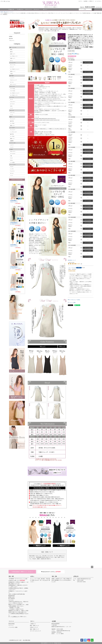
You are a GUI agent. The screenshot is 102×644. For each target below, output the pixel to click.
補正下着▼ (12, 76)
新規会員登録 (11, 624)
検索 (93, 9)
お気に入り (20, 9)
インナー (12, 147)
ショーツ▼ (12, 97)
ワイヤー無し (13, 89)
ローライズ (12, 104)
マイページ (29, 9)
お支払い (32, 576)
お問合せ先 (76, 576)
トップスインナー (14, 132)
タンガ (11, 99)
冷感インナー (13, 58)
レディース (12, 113)
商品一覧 (11, 9)
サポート (32, 621)
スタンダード (13, 102)
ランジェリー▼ (12, 63)
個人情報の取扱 (27, 640)
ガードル (12, 82)
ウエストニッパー (14, 80)
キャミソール (13, 65)
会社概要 (54, 621)
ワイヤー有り (13, 91)
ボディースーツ (13, 84)
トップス (12, 169)
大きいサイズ (13, 151)
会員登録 (86, 1)
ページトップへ (92, 567)
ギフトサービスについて (35, 631)
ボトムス (12, 173)
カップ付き (12, 123)
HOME (2, 12)
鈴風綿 (11, 36)
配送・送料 (11, 576)
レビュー (37, 9)
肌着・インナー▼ (13, 47)
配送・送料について (34, 626)
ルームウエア (13, 154)
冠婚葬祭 (12, 141)
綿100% (11, 39)
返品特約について (72, 260)
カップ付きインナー (14, 56)
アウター (12, 167)
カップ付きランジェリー (15, 69)
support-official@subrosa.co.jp (84, 579)
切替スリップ (13, 71)
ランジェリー (11, 12)
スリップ (12, 67)
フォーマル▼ (12, 128)
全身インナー (13, 54)
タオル (11, 160)
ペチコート (12, 41)
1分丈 (11, 106)
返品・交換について (34, 629)
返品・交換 (54, 576)
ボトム (11, 61)
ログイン (81, 1)
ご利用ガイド (91, 1)
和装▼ (11, 117)
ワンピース (12, 171)
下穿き (11, 74)
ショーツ (12, 145)
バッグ (11, 176)
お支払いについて (34, 627)
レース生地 (12, 162)
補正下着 (12, 121)
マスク (11, 158)
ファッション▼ (12, 165)
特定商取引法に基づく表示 (16, 640)
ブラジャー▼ (12, 87)
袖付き (11, 52)
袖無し (11, 50)
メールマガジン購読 (13, 627)
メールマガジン (98, 1)
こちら (45, 580)
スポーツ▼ (12, 110)
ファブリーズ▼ (12, 143)
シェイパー (12, 78)
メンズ (11, 108)
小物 (11, 156)
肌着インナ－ (13, 126)
